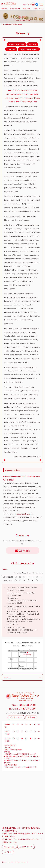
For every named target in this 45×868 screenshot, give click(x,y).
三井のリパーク (26, 847)
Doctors (33, 44)
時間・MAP (27, 9)
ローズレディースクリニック (9, 4)
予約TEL (4, 9)
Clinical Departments (29, 49)
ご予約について (38, 9)
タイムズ (8, 852)
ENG (25, 4)
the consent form (23, 514)
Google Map (9, 847)
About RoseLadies (17, 44)
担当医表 (31, 717)
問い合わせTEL (15, 9)
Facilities (11, 49)
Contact (22, 551)
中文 (29, 4)
